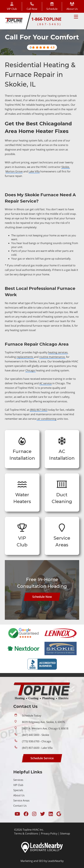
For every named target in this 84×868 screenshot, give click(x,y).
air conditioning (46, 419)
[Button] (52, 6)
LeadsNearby (56, 861)
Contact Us (20, 806)
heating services (58, 352)
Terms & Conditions (26, 834)
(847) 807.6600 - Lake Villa (37, 748)
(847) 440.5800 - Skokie (36, 735)
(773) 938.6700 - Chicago (37, 741)
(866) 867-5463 (39, 410)
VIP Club (18, 785)
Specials (18, 790)
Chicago (31, 370)
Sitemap (65, 834)
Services (18, 780)
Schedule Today (32, 716)
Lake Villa (34, 171)
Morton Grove (14, 171)
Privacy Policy (49, 834)
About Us (19, 795)
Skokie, (66, 167)
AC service (46, 383)
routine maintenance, (52, 357)
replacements (25, 357)
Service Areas (21, 800)
